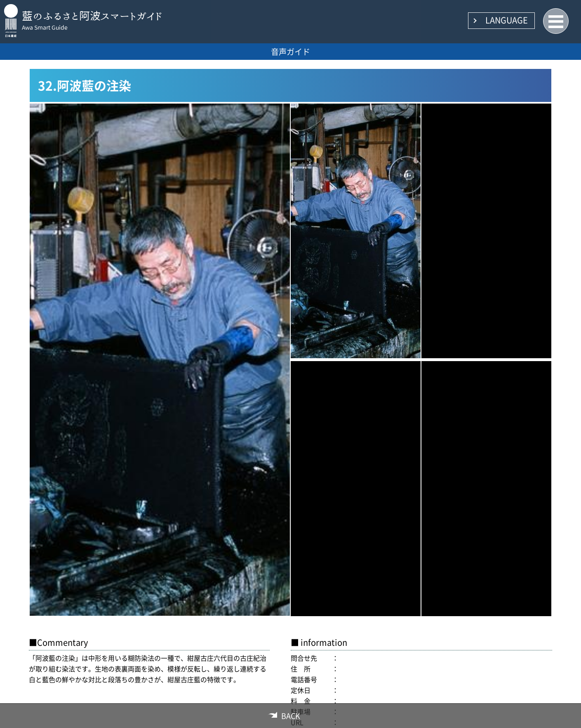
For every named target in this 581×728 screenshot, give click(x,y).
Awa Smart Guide (45, 28)
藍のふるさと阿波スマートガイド (92, 16)
